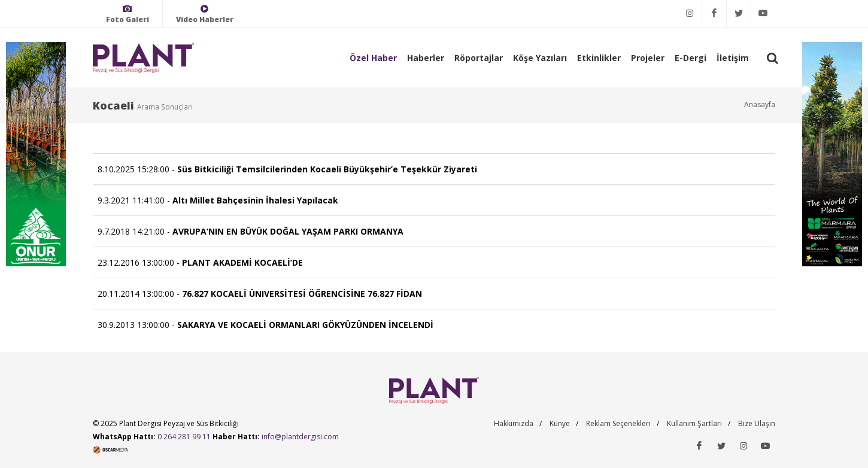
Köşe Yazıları (540, 58)
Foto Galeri (128, 14)
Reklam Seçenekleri (618, 423)
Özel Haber (373, 58)
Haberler (426, 58)
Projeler (648, 58)
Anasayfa (760, 104)
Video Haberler (205, 14)
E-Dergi (691, 58)
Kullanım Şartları (694, 423)
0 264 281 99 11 (184, 437)
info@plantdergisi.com (300, 437)
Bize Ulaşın (757, 423)
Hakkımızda (514, 423)
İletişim (733, 58)
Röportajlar (479, 58)
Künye (560, 423)
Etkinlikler (599, 58)
